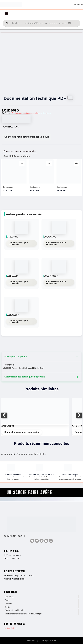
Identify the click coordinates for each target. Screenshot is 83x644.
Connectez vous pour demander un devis (27, 138)
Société (7, 607)
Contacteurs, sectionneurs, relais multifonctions (31, 114)
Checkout (8, 604)
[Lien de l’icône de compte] (77, 5)
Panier (7, 600)
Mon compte (10, 597)
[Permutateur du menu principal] (6, 15)
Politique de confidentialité (15, 610)
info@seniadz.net (11, 628)
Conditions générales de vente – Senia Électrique (23, 614)
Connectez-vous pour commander (19, 244)
